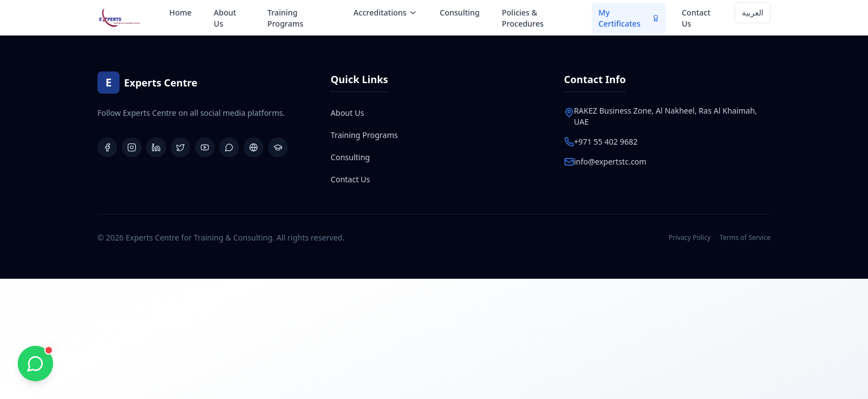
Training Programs (285, 18)
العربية (753, 12)
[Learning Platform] (278, 147)
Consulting (459, 12)
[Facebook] (107, 147)
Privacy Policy (690, 238)
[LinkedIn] (156, 147)
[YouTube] (205, 147)
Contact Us (696, 18)
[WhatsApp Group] (229, 147)
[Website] (254, 147)
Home (180, 12)
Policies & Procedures (523, 18)
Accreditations (386, 12)
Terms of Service (745, 238)
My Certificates (629, 18)
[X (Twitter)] (180, 147)
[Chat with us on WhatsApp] (35, 364)
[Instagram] (132, 147)
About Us (225, 18)
